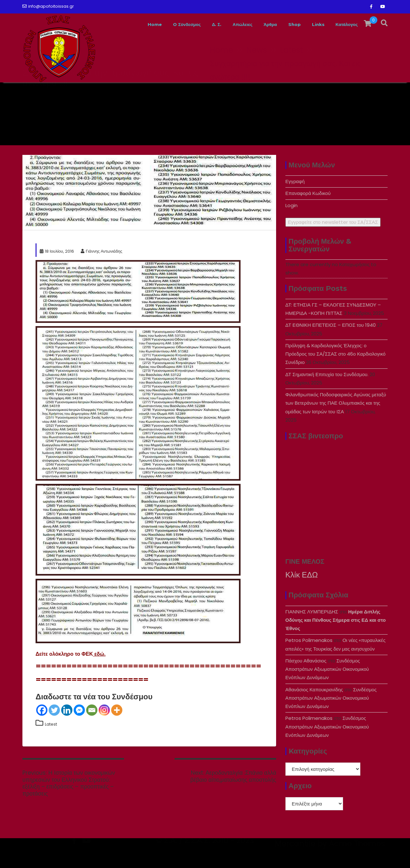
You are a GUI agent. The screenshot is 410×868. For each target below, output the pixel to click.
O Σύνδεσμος (161, 24)
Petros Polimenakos (309, 640)
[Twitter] (54, 710)
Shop (284, 24)
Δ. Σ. (195, 24)
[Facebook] (42, 710)
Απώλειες (225, 24)
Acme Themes (357, 857)
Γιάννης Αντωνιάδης (102, 251)
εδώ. (99, 654)
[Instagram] (104, 710)
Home (124, 24)
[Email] (92, 710)
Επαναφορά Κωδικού (308, 193)
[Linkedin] (67, 710)
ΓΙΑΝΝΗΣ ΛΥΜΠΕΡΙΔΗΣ (312, 612)
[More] (117, 710)
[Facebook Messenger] (79, 710)
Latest (51, 724)
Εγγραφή (295, 181)
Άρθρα (257, 24)
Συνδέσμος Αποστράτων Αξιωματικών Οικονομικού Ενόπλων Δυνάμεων (327, 669)
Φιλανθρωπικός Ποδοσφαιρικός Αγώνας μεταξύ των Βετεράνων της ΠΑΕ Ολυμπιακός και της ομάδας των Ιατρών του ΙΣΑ (336, 403)
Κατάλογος (344, 24)
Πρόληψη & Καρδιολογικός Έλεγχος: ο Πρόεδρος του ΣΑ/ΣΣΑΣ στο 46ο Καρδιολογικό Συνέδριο (336, 354)
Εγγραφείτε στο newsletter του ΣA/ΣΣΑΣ (333, 222)
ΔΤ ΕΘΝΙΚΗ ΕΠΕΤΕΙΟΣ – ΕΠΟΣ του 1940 (331, 325)
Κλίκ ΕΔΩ (302, 575)
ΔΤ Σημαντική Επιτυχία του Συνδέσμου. (327, 374)
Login (291, 205)
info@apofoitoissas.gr (48, 6)
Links (311, 24)
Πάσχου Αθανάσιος (306, 661)
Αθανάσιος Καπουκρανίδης (314, 690)
